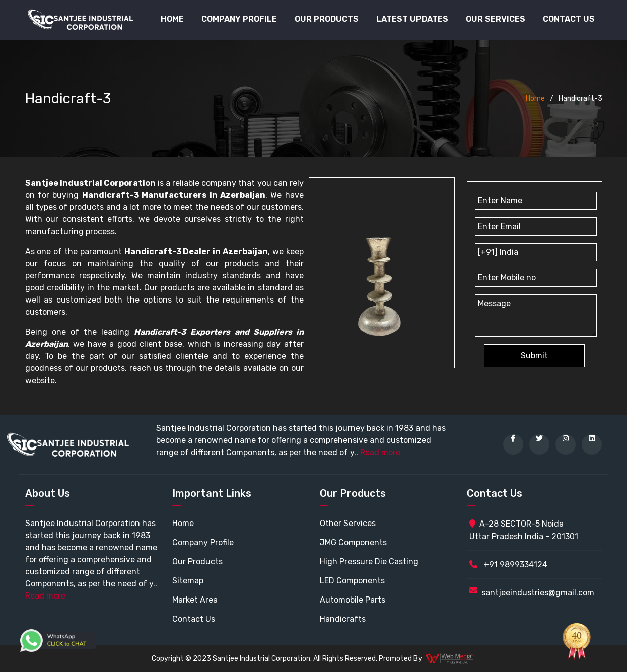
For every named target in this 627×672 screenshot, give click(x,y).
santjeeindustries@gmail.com (538, 593)
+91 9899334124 (508, 565)
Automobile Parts (353, 600)
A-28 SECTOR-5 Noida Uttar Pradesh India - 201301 (524, 530)
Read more (380, 452)
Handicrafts (343, 619)
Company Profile (239, 19)
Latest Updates (412, 19)
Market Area (195, 600)
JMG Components (353, 542)
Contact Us (569, 19)
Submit (534, 356)
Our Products (197, 562)
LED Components (352, 581)
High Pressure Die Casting (369, 562)
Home (172, 19)
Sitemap (188, 581)
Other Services (348, 523)
